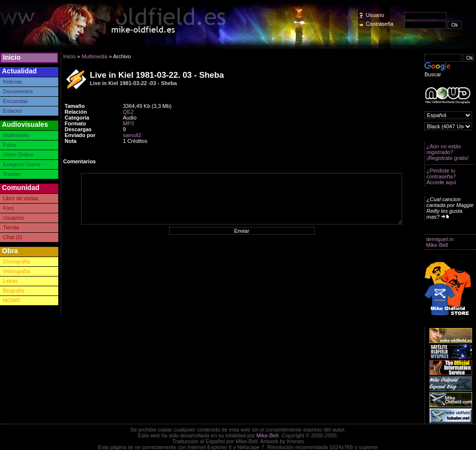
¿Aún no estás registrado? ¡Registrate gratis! (448, 152)
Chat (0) (13, 237)
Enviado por (80, 135)
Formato (75, 123)
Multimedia (16, 135)
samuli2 (132, 135)
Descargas (78, 129)
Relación (76, 112)
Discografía (17, 261)
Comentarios (79, 161)
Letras (10, 281)
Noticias (12, 82)
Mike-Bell (437, 245)
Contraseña (380, 24)
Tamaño (75, 106)
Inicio (12, 57)
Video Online (18, 155)
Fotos (10, 145)
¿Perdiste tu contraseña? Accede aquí (441, 176)
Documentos (18, 91)
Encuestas (15, 101)
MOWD (12, 300)
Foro (8, 208)
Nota (70, 141)
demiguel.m (440, 239)
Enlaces (12, 111)
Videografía (17, 271)
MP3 (128, 123)
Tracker (12, 174)
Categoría (77, 118)
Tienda (11, 227)
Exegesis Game (22, 164)
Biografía (14, 291)
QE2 (128, 112)
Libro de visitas (21, 198)
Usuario (375, 15)
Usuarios (13, 218)
